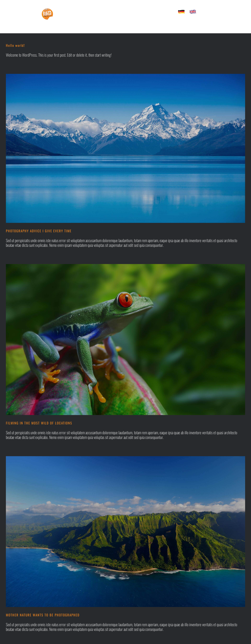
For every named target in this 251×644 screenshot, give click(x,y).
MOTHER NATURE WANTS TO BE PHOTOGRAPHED (43, 615)
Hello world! (15, 45)
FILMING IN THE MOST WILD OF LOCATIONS (39, 423)
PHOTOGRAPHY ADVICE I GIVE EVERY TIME (39, 231)
